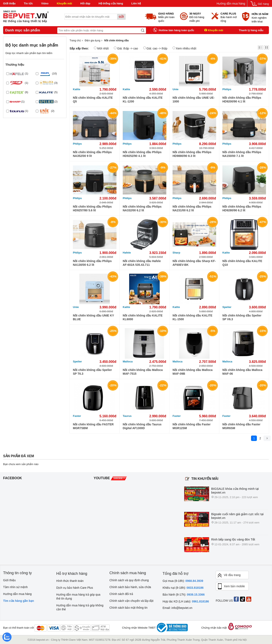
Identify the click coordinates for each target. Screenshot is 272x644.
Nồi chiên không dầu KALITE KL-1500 (192, 317)
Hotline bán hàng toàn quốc (176, 30)
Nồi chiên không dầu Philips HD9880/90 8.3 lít (192, 154)
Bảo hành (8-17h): (184, 595)
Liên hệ (136, 3)
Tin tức (28, 3)
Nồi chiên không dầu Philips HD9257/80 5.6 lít (92, 208)
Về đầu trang (229, 575)
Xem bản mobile (231, 586)
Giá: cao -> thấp (155, 48)
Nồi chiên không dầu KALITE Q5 (93, 100)
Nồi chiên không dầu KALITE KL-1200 (143, 100)
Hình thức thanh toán (70, 581)
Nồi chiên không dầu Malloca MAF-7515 (143, 372)
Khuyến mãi (64, 3)
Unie (175, 89)
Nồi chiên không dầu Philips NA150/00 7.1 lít (242, 154)
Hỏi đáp (85, 3)
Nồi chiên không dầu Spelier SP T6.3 (92, 372)
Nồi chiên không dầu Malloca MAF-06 (242, 372)
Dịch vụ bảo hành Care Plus (75, 588)
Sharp (176, 253)
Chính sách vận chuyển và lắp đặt (131, 601)
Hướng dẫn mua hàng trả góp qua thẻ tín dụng (78, 597)
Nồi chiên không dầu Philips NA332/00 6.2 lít (142, 208)
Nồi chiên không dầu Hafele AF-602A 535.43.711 (142, 263)
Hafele (127, 253)
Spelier (227, 307)
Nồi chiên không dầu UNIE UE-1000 (194, 100)
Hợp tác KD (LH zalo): (186, 601)
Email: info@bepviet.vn (177, 608)
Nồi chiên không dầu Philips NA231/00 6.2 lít (192, 208)
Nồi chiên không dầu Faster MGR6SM (241, 426)
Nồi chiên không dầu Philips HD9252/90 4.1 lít (142, 154)
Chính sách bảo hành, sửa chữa (130, 587)
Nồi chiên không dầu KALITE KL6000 (143, 317)
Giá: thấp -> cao (126, 48)
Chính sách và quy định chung (129, 580)
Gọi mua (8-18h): (183, 581)
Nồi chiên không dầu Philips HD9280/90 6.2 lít (242, 208)
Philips (227, 89)
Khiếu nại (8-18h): (183, 588)
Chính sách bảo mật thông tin (128, 608)
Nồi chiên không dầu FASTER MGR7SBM (93, 426)
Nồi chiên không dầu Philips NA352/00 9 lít (92, 154)
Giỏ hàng (263, 4)
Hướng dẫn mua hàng (231, 4)
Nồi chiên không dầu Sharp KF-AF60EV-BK (194, 263)
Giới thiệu (9, 3)
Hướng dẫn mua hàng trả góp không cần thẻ (80, 607)
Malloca (128, 361)
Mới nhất (101, 48)
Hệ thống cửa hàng (111, 3)
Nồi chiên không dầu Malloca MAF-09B (193, 372)
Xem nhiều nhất (184, 48)
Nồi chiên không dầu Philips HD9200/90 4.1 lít (242, 100)
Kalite (77, 89)
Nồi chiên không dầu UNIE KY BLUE (93, 317)
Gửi (121, 17)
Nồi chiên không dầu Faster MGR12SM (192, 426)
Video (45, 3)
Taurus (127, 416)
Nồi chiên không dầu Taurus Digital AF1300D (142, 426)
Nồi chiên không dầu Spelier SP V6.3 (242, 317)
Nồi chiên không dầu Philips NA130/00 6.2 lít (92, 263)
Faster (77, 416)
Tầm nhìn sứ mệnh (15, 587)
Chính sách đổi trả (121, 594)
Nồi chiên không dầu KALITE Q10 (242, 263)
